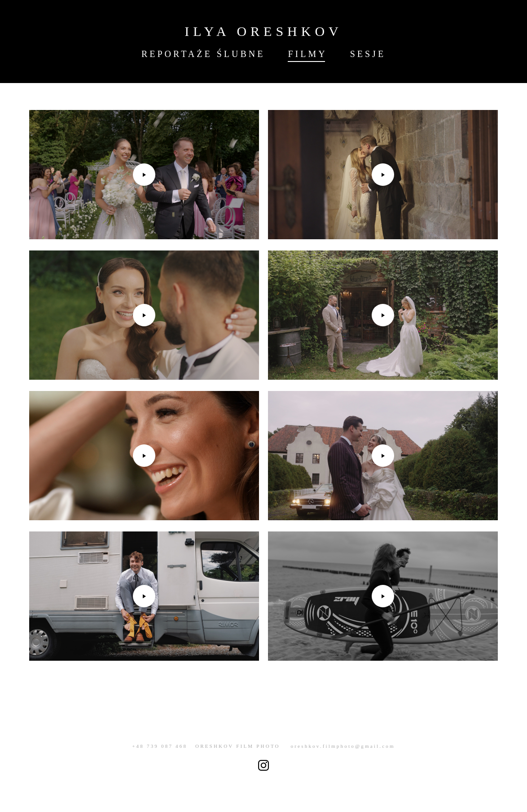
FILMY (307, 54)
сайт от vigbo (263, 791)
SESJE (368, 54)
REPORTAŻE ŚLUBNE (203, 54)
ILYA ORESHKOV (263, 31)
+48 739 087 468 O (166, 746)
